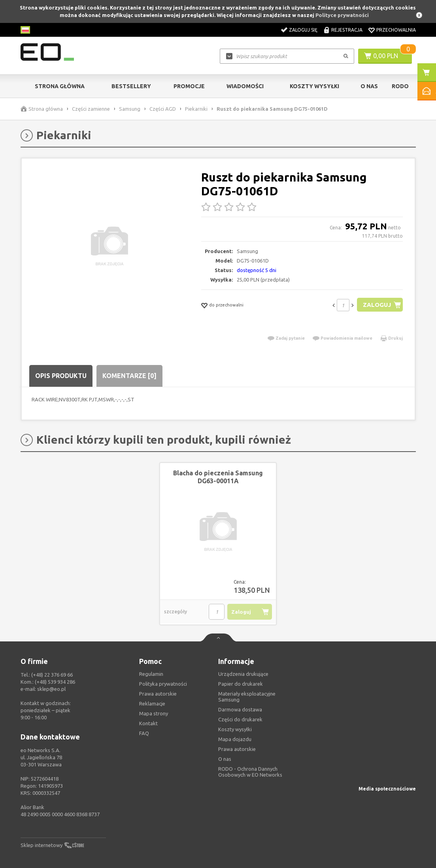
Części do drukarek (240, 719)
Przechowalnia (396, 30)
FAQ (144, 733)
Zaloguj (377, 305)
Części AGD (163, 109)
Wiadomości (245, 86)
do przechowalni (226, 305)
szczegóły (176, 612)
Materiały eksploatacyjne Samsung (247, 697)
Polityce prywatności (342, 15)
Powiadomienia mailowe (346, 338)
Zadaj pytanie (290, 338)
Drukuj (395, 338)
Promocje (189, 86)
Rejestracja (347, 30)
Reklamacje (152, 703)
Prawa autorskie (237, 749)
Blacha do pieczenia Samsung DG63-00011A (218, 477)
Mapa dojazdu (235, 739)
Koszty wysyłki (314, 86)
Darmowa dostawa (240, 709)
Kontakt (148, 723)
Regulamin (151, 674)
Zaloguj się (303, 30)
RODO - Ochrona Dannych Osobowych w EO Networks (250, 772)
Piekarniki (196, 109)
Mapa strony (154, 713)
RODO (400, 86)
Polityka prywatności (163, 684)
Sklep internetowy (42, 845)
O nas (225, 759)
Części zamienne (91, 109)
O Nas (369, 86)
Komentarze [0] (129, 376)
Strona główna (60, 86)
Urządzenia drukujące (243, 674)
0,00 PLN (386, 56)
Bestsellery (131, 86)
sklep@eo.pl (51, 689)
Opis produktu (61, 376)
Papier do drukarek (241, 684)
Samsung (130, 109)
